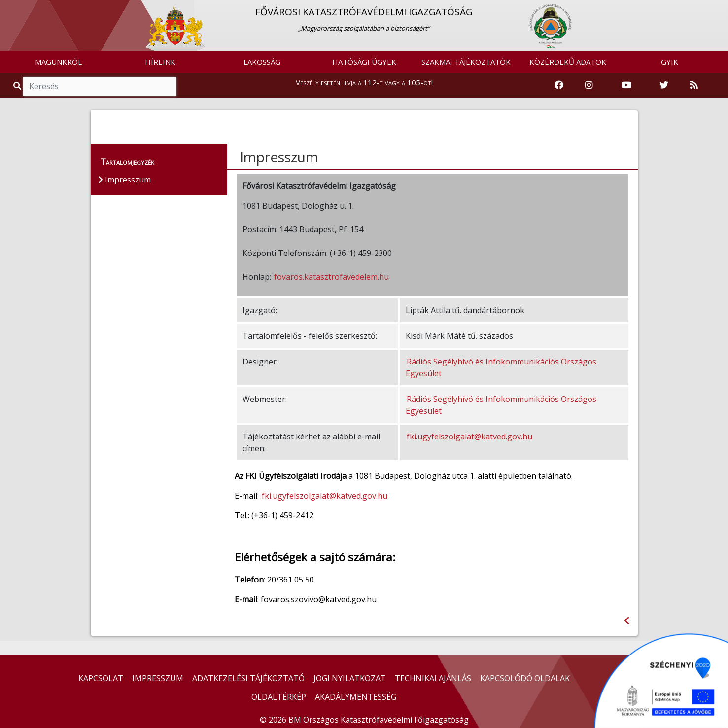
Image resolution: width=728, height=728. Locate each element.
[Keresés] (100, 86)
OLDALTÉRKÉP (279, 697)
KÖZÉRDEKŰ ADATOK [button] (568, 62)
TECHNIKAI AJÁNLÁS (433, 678)
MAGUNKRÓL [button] (58, 62)
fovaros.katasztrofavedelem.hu (331, 277)
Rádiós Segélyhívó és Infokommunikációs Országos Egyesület (501, 367)
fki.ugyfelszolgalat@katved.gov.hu (469, 437)
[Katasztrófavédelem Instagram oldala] (589, 85)
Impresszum (279, 157)
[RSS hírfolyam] (694, 85)
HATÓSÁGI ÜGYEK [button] (364, 62)
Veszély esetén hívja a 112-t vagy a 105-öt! (364, 82)
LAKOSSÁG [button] (262, 62)
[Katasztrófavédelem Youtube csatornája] (626, 85)
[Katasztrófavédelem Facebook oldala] (559, 85)
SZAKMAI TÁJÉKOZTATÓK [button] (466, 62)
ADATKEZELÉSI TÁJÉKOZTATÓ (248, 678)
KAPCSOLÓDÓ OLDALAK (525, 678)
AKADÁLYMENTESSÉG (356, 697)
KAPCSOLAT (101, 678)
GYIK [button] (670, 62)
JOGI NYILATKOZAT (350, 678)
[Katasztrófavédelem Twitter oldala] (664, 85)
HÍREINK (160, 62)
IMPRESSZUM (158, 678)
